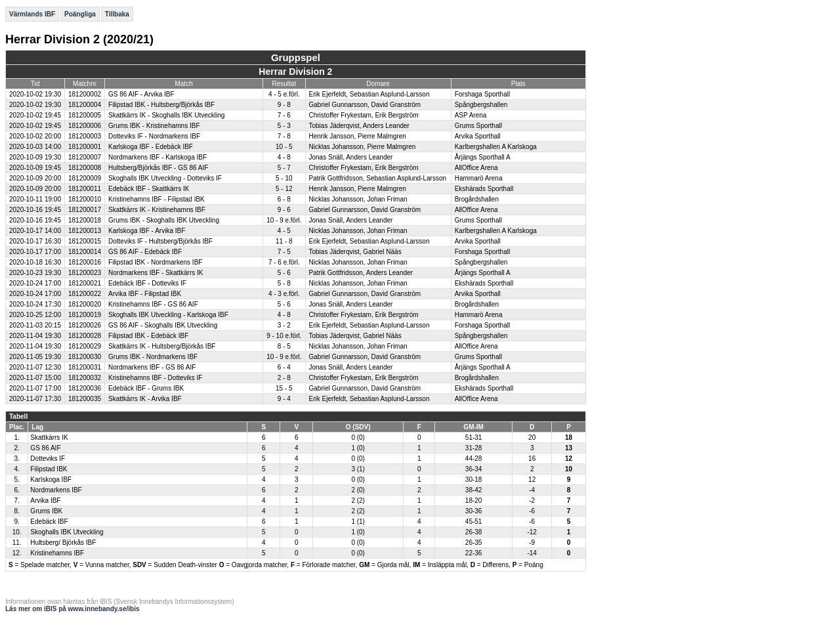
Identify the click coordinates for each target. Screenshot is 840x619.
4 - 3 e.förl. (284, 294)
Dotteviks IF (48, 459)
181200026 (85, 325)
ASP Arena (471, 115)
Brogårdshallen (477, 199)
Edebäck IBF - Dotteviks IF (147, 283)
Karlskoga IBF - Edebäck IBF (151, 147)
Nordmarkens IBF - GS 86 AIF (152, 367)
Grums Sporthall (478, 126)
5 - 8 (284, 283)
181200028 (85, 336)
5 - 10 (284, 178)
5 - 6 (284, 273)
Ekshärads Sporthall (484, 189)
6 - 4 (284, 367)
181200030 (85, 357)
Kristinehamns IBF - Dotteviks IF (155, 378)
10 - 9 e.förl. (284, 220)
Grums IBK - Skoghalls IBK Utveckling (164, 220)
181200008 (85, 168)
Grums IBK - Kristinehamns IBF (154, 126)
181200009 (85, 178)
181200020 (85, 304)
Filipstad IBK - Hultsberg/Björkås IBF (161, 105)
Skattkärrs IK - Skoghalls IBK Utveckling (166, 115)
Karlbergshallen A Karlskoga (496, 147)
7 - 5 (284, 252)
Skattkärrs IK (49, 438)
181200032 (85, 378)
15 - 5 (284, 388)
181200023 (85, 273)
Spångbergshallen (481, 105)
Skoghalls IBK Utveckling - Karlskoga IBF (168, 315)
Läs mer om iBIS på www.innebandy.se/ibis (73, 609)
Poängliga (80, 14)
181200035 (85, 399)
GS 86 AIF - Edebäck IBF (145, 252)
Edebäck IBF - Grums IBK (146, 388)
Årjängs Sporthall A (483, 157)
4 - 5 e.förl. (284, 94)
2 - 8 (284, 378)
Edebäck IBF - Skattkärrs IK (149, 189)
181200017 (85, 210)
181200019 (85, 315)
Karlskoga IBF (51, 480)
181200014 (85, 252)
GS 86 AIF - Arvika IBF (141, 94)
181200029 (85, 346)
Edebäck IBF (49, 522)
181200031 (85, 367)
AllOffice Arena (476, 168)
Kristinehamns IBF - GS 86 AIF (153, 304)
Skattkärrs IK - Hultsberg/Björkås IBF (162, 346)
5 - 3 (284, 126)
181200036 (85, 388)
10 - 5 (284, 147)
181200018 (85, 220)
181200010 (85, 199)
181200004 (85, 105)
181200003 (85, 136)
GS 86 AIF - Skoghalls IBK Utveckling (163, 325)
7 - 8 (284, 136)
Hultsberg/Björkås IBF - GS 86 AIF (158, 168)
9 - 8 (284, 105)
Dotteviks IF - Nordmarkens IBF (154, 136)
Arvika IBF (45, 501)
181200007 (85, 157)
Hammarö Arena (479, 178)
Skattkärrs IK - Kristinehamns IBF (157, 210)
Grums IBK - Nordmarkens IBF (153, 357)
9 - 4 (284, 399)
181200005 (85, 115)
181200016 (85, 262)
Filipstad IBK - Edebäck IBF (148, 336)
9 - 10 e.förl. (284, 336)
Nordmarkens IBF (56, 490)
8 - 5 (284, 346)
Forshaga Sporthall (483, 94)
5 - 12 (284, 189)
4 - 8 (284, 157)
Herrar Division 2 (295, 72)
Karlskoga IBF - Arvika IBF (147, 231)
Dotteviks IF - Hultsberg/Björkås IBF (160, 241)
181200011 (85, 189)
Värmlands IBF (32, 14)
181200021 (85, 283)
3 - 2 (284, 325)
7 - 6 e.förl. (284, 262)
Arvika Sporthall (478, 136)
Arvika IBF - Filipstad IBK (145, 294)
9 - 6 (284, 210)
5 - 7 (284, 168)
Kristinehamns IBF (57, 553)
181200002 (85, 94)
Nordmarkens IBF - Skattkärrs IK (156, 273)
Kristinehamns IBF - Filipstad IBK (157, 199)
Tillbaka (117, 14)
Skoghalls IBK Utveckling (67, 532)
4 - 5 (284, 231)
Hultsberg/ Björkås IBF (63, 543)
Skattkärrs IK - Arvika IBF (145, 399)
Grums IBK (46, 511)
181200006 (85, 126)
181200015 (85, 241)
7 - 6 (284, 115)
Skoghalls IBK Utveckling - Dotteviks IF (165, 178)
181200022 (85, 294)
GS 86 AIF (45, 448)
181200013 (85, 231)
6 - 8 (284, 199)
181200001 (85, 147)
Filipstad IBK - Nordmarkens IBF (155, 262)
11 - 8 (284, 241)
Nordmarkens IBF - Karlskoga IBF (157, 157)
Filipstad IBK (49, 469)
